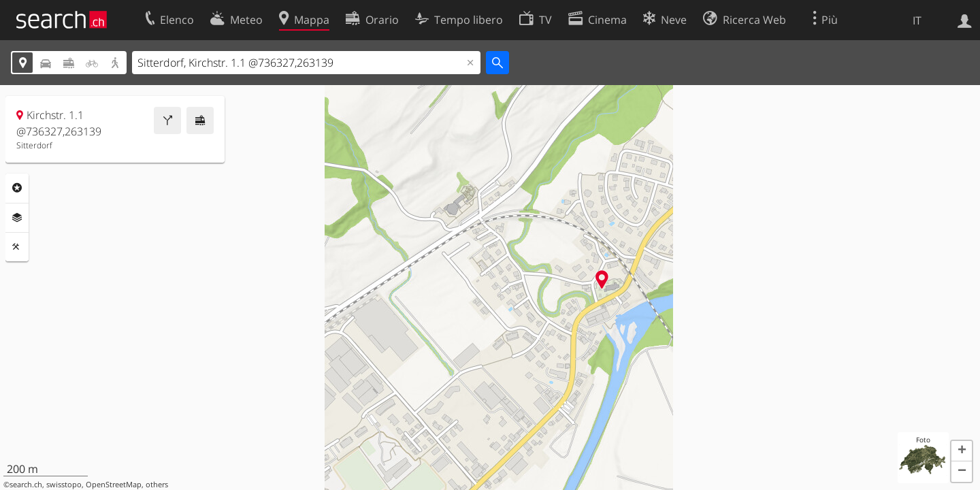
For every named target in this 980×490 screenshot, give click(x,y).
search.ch (26, 485)
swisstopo (64, 485)
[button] (962, 451)
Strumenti (17, 247)
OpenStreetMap (114, 485)
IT (917, 20)
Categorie (17, 188)
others (157, 485)
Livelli (17, 218)
